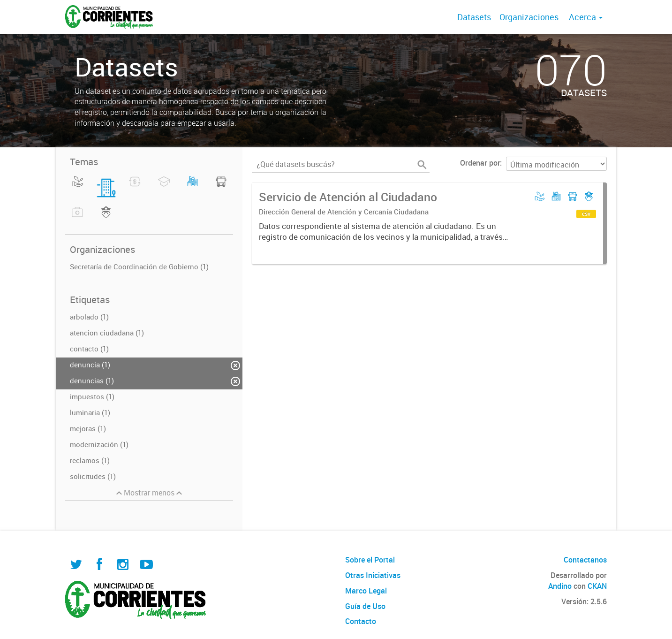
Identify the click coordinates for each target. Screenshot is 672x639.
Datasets (474, 17)
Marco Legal (366, 591)
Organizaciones (529, 17)
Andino (560, 586)
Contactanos (585, 560)
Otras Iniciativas (373, 575)
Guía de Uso (365, 606)
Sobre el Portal (370, 560)
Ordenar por (480, 163)
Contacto (361, 621)
